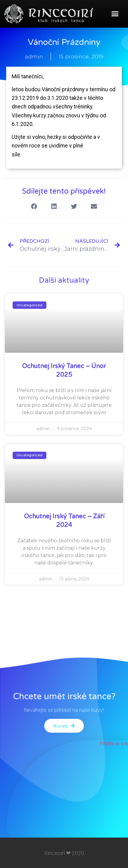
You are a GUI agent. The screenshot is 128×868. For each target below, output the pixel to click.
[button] (115, 14)
